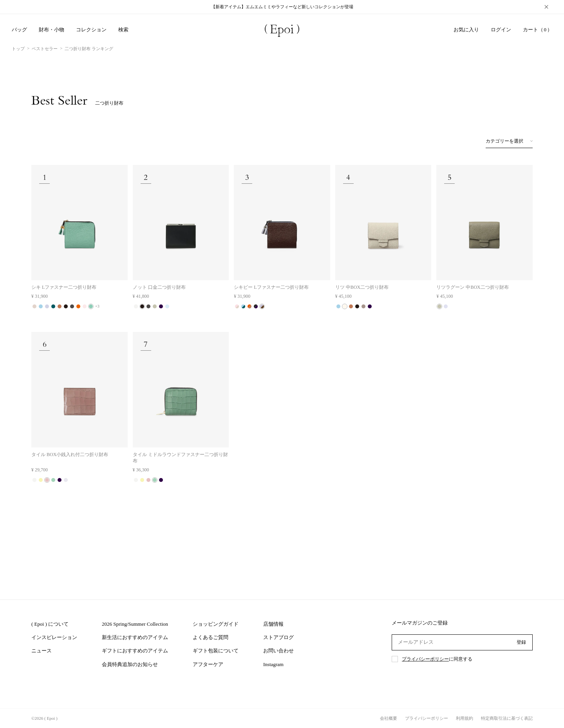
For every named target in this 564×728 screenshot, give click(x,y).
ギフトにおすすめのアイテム (135, 651)
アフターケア (208, 664)
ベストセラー (45, 49)
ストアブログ (278, 637)
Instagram (273, 664)
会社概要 (389, 718)
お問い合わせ (278, 651)
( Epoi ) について (50, 624)
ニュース (42, 651)
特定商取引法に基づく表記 (507, 718)
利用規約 (465, 718)
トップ (18, 49)
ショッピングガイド (216, 624)
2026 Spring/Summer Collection (135, 624)
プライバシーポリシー (425, 659)
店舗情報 (273, 624)
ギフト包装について (216, 651)
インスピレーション (54, 637)
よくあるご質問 (211, 637)
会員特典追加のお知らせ (130, 664)
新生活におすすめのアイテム (135, 637)
